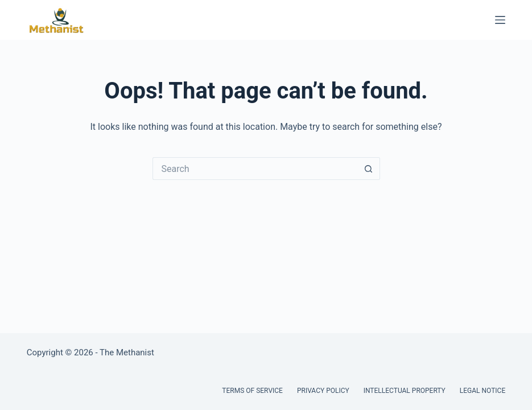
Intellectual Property (405, 391)
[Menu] (500, 20)
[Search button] (369, 169)
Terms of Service (252, 391)
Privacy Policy (323, 391)
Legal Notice (482, 391)
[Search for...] (255, 169)
